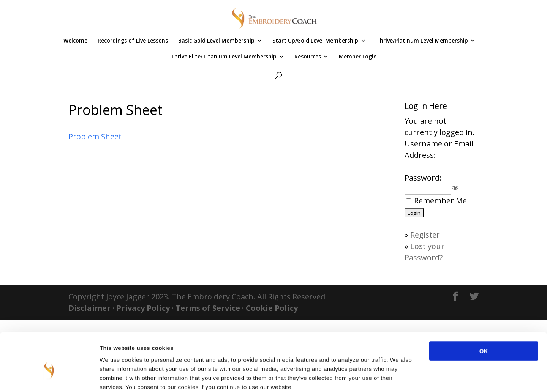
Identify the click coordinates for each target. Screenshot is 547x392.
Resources (308, 57)
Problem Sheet (95, 136)
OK (484, 310)
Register (425, 235)
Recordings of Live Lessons (133, 41)
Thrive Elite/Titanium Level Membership (224, 57)
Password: (423, 178)
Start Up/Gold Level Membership (315, 41)
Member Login (358, 57)
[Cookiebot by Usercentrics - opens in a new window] (49, 377)
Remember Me (440, 201)
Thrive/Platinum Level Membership (422, 41)
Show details (399, 377)
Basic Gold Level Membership (216, 41)
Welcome (75, 41)
